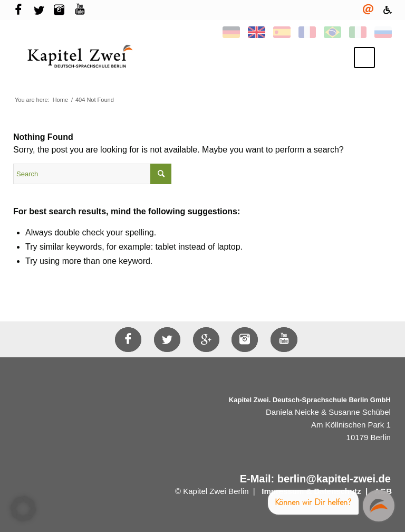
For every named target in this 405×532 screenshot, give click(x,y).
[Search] (92, 174)
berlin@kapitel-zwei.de (334, 479)
